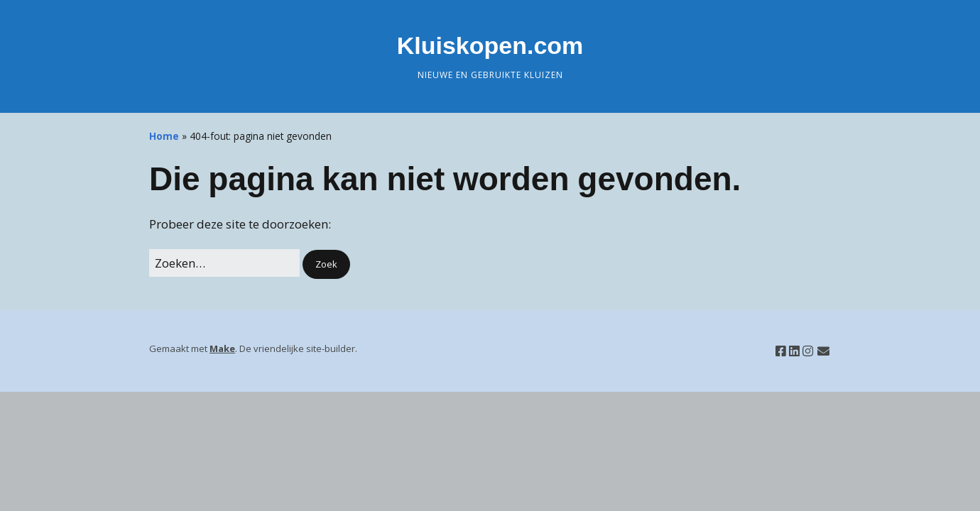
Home (164, 136)
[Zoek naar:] (224, 263)
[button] (326, 264)
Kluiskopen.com (490, 45)
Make (222, 348)
